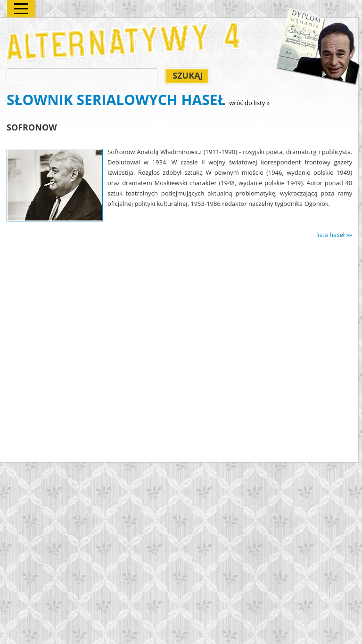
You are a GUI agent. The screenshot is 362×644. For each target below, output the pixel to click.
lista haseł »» (334, 235)
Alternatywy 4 (124, 41)
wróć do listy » (249, 103)
